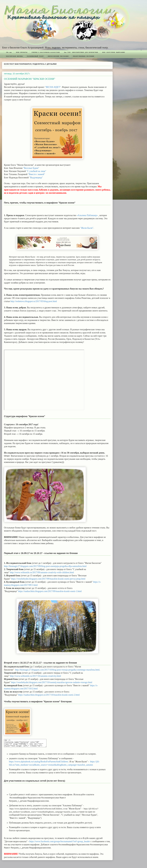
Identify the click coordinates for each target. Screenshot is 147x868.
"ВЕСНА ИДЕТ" (53, 87)
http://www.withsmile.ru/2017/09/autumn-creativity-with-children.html (42, 572)
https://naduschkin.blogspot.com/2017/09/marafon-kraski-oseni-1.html (50, 591)
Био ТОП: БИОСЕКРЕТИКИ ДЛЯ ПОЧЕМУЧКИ (81, 52)
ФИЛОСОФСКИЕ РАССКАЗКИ (58, 56)
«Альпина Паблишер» (87, 215)
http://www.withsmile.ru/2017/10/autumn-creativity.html (35, 676)
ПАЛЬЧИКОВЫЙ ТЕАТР (35, 56)
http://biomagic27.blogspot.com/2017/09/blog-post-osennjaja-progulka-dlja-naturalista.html (46, 566)
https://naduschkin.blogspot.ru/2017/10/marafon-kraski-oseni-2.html (49, 695)
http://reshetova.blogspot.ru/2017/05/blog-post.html (34, 301)
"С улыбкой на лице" (36, 171)
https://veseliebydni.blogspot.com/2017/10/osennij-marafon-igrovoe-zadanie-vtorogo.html (52, 682)
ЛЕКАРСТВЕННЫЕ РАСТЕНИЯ (83, 56)
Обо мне (9, 52)
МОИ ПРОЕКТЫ (22, 52)
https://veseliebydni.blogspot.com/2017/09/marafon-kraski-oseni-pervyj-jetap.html (48, 579)
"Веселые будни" (31, 168)
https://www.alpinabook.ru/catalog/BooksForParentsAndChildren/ (39, 763)
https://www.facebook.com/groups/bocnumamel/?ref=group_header (60, 843)
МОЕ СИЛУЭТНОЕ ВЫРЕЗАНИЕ (114, 52)
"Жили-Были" (87, 228)
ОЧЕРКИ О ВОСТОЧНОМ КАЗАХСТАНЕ (46, 52)
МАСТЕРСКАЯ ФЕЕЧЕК (14, 56)
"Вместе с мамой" (36, 174)
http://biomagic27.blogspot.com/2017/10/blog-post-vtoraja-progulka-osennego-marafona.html (57, 670)
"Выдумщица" (36, 178)
